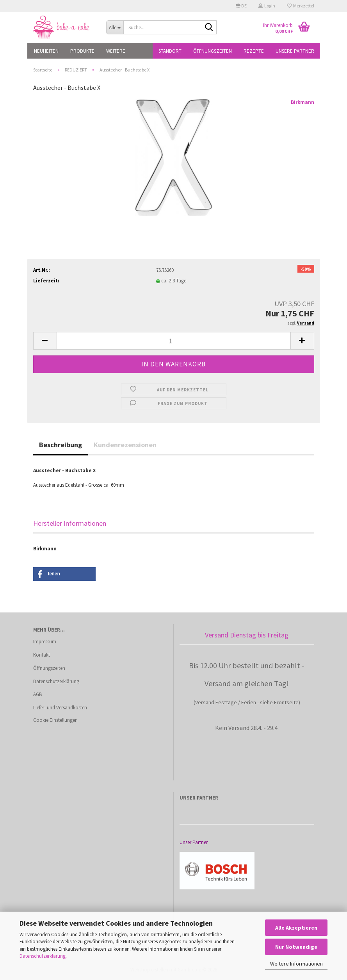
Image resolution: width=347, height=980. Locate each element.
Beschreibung (61, 445)
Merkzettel (301, 6)
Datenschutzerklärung (43, 956)
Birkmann (303, 102)
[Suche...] (115, 27)
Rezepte (254, 51)
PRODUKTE (82, 51)
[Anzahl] (174, 341)
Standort (170, 51)
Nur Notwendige (296, 947)
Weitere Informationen (296, 964)
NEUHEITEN (46, 51)
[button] (241, 6)
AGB (37, 694)
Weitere (116, 51)
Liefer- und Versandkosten (60, 708)
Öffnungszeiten (213, 51)
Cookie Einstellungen (55, 720)
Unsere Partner (295, 51)
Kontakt (42, 655)
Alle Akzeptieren (296, 928)
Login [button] (267, 6)
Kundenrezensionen (125, 445)
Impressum (45, 642)
